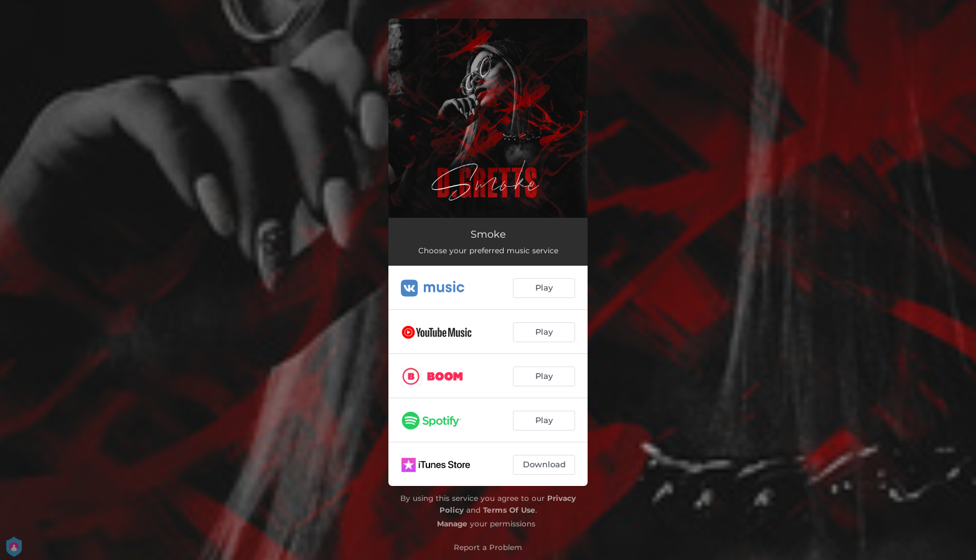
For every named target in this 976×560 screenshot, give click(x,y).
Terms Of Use (509, 510)
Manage (452, 524)
